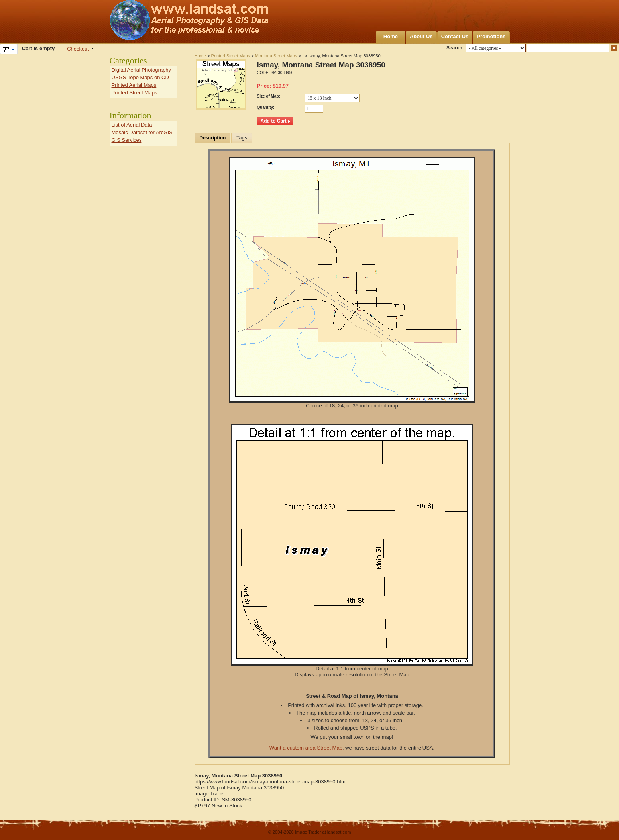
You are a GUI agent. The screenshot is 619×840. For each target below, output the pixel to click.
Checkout (78, 49)
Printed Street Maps (231, 56)
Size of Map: (269, 96)
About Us (421, 36)
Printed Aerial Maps (134, 85)
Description (213, 138)
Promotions (491, 36)
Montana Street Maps (276, 56)
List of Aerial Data (132, 125)
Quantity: (266, 107)
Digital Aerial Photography (141, 70)
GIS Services (127, 140)
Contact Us (455, 36)
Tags (242, 138)
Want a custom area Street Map (306, 748)
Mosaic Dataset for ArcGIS (142, 132)
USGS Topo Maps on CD (140, 77)
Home (391, 36)
